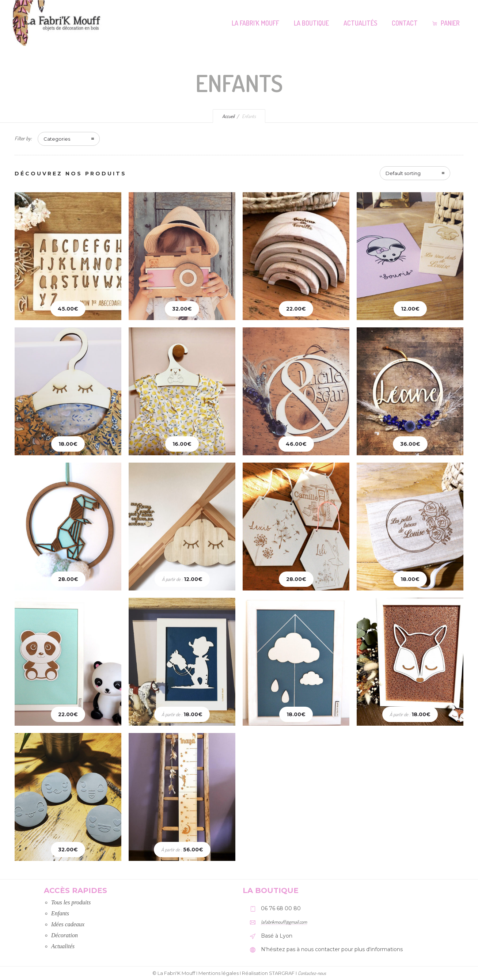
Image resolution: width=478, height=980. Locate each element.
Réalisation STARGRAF (268, 973)
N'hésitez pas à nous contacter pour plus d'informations (332, 949)
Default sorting (403, 173)
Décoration (65, 935)
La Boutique (311, 23)
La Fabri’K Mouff (255, 23)
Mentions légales (219, 973)
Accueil (228, 116)
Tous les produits (71, 902)
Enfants (60, 913)
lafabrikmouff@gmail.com (284, 922)
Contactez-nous (312, 973)
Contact (405, 23)
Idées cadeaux (68, 924)
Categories (57, 139)
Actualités (360, 23)
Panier (446, 23)
